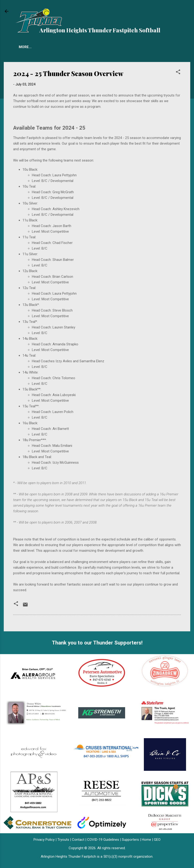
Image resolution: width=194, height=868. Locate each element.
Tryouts (48, 47)
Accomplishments (98, 47)
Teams (25, 47)
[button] (178, 73)
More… (131, 47)
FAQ (68, 47)
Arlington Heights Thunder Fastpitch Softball (100, 30)
